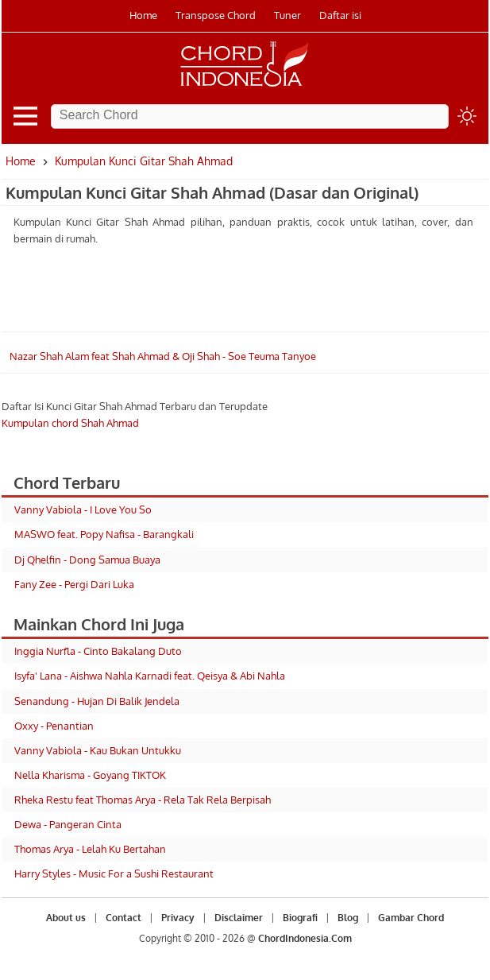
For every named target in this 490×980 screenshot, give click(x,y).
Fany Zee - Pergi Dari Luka (74, 584)
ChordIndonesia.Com (305, 938)
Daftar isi (340, 15)
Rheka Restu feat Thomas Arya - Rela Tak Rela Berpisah (143, 800)
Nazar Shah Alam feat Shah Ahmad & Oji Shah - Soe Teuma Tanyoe (163, 356)
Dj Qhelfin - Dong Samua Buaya (87, 560)
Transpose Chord (216, 15)
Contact (123, 918)
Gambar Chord (411, 918)
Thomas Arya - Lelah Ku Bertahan (90, 849)
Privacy (178, 918)
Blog (348, 918)
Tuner (287, 15)
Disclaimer (239, 918)
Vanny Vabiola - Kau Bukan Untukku (98, 750)
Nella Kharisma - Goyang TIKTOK (90, 775)
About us (66, 918)
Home (143, 15)
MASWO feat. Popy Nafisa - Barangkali (104, 534)
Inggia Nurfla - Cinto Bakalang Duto (98, 651)
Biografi (300, 918)
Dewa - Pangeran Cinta (68, 824)
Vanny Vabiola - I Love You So (83, 509)
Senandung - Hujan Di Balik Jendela (97, 701)
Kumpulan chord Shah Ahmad (70, 423)
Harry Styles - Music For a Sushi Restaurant (114, 873)
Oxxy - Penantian (54, 726)
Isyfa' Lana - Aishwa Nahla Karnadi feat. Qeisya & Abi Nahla (150, 676)
